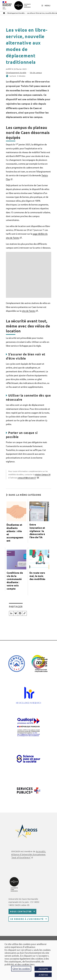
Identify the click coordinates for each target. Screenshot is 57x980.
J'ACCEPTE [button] (43, 969)
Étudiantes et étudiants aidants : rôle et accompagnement (15, 533)
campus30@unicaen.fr (27, 478)
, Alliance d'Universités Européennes (28, 854)
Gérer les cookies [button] (21, 969)
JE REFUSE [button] (43, 975)
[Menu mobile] (46, 6)
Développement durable (16, 72)
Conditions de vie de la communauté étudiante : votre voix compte (15, 581)
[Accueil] (4, 13)
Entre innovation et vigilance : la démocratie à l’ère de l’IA (37, 531)
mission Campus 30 (43, 474)
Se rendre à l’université (27, 919)
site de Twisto (29, 311)
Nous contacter (21, 911)
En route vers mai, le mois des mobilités (37, 576)
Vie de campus (36, 72)
